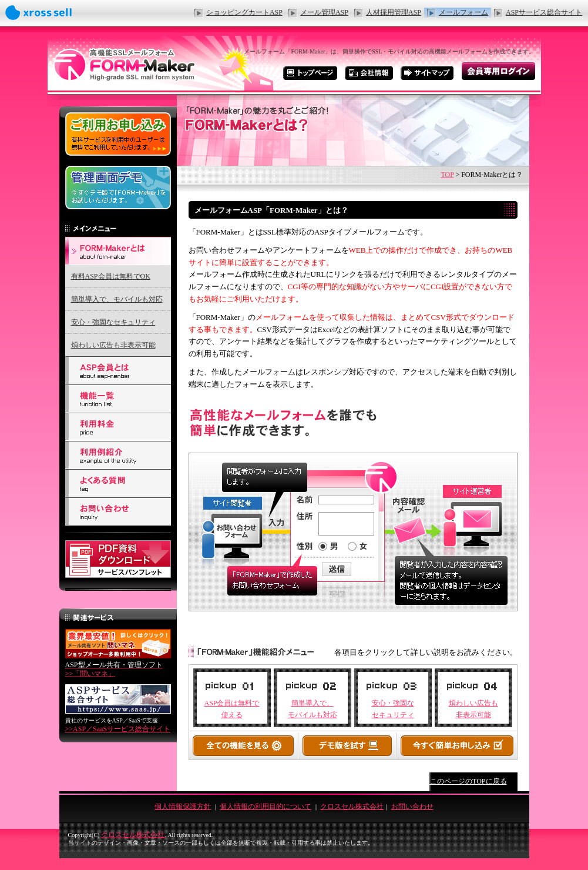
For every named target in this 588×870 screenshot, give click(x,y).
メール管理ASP (324, 12)
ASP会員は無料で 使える (231, 709)
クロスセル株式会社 (352, 807)
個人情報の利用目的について (266, 807)
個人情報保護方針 (183, 807)
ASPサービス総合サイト (544, 12)
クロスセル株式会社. (134, 835)
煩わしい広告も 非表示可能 (473, 709)
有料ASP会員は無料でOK (111, 276)
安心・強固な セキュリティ (393, 709)
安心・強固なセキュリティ (113, 322)
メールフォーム (463, 12)
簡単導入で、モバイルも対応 (117, 299)
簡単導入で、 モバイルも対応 (313, 709)
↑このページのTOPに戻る (466, 781)
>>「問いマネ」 (114, 669)
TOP (447, 175)
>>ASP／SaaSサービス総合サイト (118, 729)
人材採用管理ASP (394, 12)
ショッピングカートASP (244, 12)
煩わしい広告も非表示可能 (113, 345)
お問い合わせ (412, 807)
